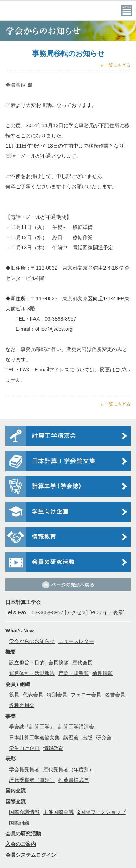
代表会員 (33, 695)
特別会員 (57, 695)
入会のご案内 (21, 844)
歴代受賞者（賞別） (32, 780)
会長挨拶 (58, 663)
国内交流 (16, 791)
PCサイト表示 (107, 612)
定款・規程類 (74, 673)
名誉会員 (115, 695)
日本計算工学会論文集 (34, 738)
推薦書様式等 (74, 780)
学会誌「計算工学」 (32, 727)
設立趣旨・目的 (27, 663)
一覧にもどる (118, 65)
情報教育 (53, 748)
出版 (87, 738)
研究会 (104, 738)
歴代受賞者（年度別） (69, 769)
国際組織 (19, 823)
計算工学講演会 (76, 727)
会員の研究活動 (23, 833)
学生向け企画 (24, 748)
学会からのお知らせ (32, 641)
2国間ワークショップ (102, 812)
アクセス (76, 612)
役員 (14, 695)
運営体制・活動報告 (32, 673)
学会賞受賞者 (24, 769)
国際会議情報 (24, 812)
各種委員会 (22, 705)
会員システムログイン (31, 855)
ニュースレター (76, 641)
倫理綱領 (103, 673)
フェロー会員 (86, 695)
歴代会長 (82, 663)
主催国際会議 (58, 812)
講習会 (71, 738)
